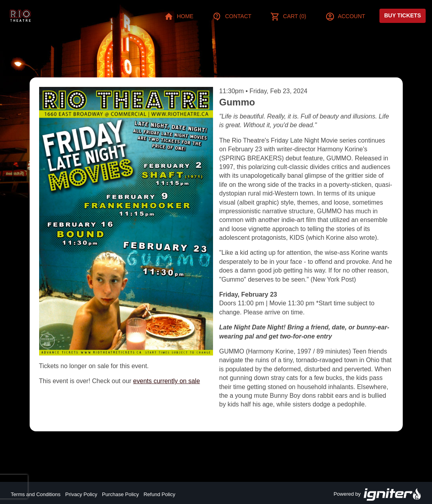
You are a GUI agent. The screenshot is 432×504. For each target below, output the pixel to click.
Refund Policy (159, 494)
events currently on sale (167, 381)
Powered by (377, 495)
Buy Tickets (403, 15)
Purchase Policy (120, 494)
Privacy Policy (81, 494)
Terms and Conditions (36, 494)
